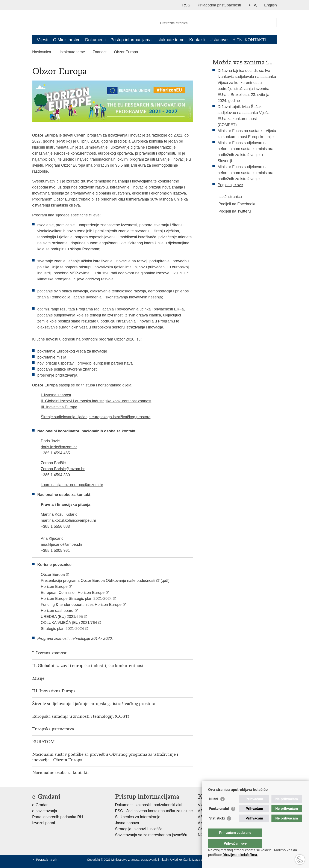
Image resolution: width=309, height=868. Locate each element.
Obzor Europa (126, 52)
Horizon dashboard (57, 611)
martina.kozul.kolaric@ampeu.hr (68, 520)
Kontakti (197, 40)
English (270, 5)
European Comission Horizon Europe (73, 593)
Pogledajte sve (230, 185)
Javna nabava (127, 823)
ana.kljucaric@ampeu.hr (62, 544)
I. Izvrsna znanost (56, 395)
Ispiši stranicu (227, 197)
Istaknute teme (170, 40)
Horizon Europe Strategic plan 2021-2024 (76, 599)
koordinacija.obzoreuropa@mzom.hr (72, 485)
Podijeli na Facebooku (234, 204)
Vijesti (43, 40)
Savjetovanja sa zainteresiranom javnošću (151, 835)
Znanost (99, 52)
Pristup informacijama (131, 40)
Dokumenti (95, 40)
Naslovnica (42, 52)
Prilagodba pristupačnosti (219, 5)
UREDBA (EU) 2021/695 (62, 617)
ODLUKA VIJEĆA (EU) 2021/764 (69, 623)
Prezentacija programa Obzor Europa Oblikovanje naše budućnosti (98, 581)
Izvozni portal (44, 823)
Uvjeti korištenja (181, 860)
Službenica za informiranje (138, 817)
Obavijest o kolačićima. (240, 855)
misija (61, 357)
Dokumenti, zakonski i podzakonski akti (149, 805)
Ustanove (219, 40)
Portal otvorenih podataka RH (58, 817)
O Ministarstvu (67, 40)
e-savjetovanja (45, 811)
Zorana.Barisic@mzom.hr (63, 469)
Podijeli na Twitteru (232, 211)
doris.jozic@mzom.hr (59, 447)
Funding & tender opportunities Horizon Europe (81, 605)
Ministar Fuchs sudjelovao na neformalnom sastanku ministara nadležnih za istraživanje (245, 173)
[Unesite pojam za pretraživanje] (212, 23)
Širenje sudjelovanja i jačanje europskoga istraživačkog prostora (96, 417)
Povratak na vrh (47, 860)
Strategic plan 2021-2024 (62, 629)
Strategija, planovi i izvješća (139, 829)
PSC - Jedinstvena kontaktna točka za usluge (154, 811)
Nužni (214, 808)
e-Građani (41, 805)
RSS (186, 5)
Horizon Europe (54, 587)
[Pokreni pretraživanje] (272, 23)
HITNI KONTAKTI (249, 40)
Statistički (217, 827)
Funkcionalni (219, 817)
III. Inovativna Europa (59, 407)
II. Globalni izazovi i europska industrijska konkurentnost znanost (96, 401)
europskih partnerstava (113, 363)
